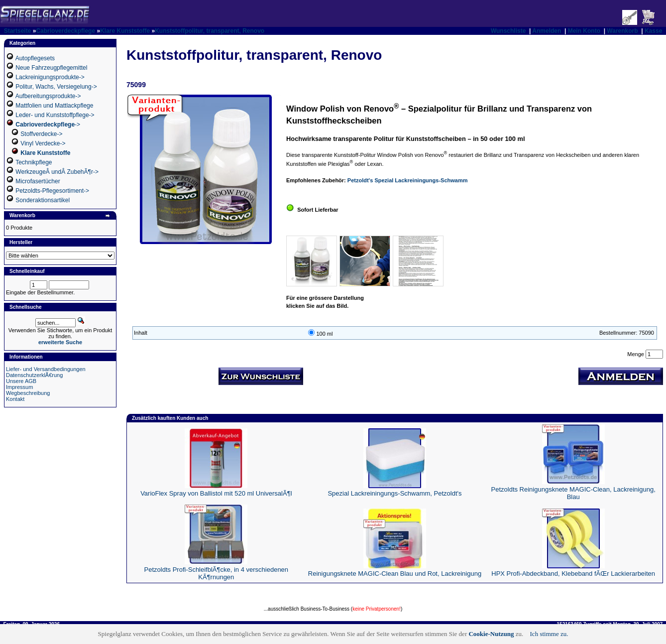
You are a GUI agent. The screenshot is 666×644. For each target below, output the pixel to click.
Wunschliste (508, 31)
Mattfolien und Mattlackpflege (54, 106)
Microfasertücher (38, 181)
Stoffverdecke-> (41, 134)
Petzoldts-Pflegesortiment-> (52, 191)
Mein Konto (584, 31)
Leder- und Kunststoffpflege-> (55, 115)
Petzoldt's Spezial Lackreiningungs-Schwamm (408, 180)
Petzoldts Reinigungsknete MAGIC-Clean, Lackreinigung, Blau (573, 493)
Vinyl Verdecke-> (43, 143)
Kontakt (15, 399)
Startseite (18, 31)
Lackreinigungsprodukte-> (50, 77)
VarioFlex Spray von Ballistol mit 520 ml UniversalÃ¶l (216, 493)
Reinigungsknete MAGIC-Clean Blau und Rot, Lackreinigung (395, 574)
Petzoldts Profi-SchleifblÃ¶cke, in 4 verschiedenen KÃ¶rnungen (217, 573)
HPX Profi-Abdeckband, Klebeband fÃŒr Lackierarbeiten (573, 574)
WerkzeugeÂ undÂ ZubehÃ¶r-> (57, 172)
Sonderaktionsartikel (43, 200)
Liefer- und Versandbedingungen (46, 369)
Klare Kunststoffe (125, 31)
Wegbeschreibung (28, 393)
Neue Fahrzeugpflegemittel (51, 68)
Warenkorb (622, 31)
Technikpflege (34, 162)
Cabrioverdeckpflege (65, 31)
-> (48, 125)
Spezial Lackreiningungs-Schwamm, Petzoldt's (394, 493)
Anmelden (547, 31)
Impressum (19, 387)
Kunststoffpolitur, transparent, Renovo (210, 31)
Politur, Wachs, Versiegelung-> (56, 87)
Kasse (653, 31)
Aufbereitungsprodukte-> (48, 96)
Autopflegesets (35, 58)
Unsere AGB (21, 381)
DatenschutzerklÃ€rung (34, 375)
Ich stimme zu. (549, 634)
